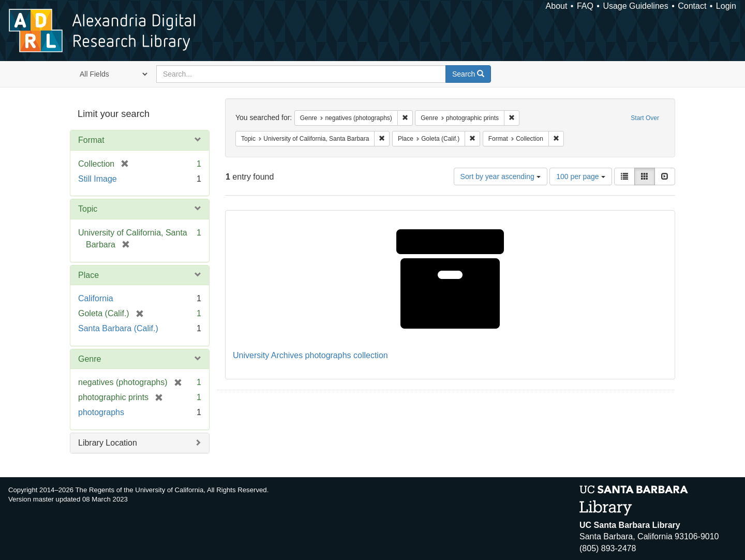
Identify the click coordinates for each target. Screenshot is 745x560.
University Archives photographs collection (310, 355)
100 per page (580, 176)
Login (726, 6)
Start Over (645, 118)
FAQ (585, 6)
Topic (88, 209)
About (557, 6)
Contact (692, 6)
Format (91, 140)
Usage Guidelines (635, 6)
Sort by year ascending (501, 176)
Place (88, 275)
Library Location (108, 443)
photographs (101, 412)
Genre (90, 359)
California (96, 298)
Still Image (98, 179)
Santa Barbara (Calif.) (118, 328)
